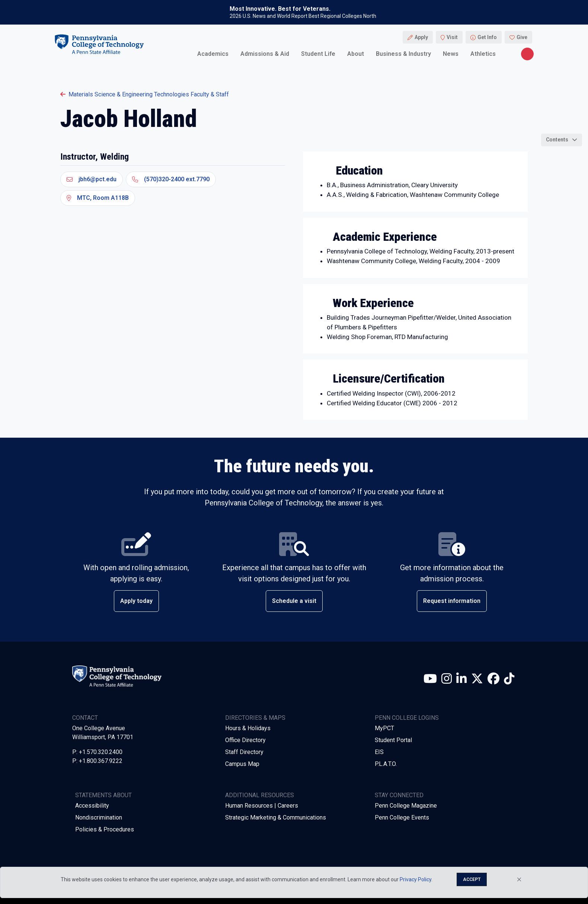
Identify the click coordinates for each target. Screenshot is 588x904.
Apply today (136, 601)
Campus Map (242, 764)
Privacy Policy (416, 879)
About (356, 54)
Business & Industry (403, 54)
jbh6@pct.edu (92, 179)
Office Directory (245, 740)
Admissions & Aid (265, 54)
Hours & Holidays (248, 728)
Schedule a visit (294, 601)
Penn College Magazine (406, 806)
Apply (421, 37)
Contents (557, 140)
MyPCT (384, 728)
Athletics (483, 54)
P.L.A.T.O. (386, 764)
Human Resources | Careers (262, 806)
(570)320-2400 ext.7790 (171, 179)
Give (522, 37)
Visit (452, 37)
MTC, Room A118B (98, 198)
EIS (379, 752)
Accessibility (92, 806)
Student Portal (393, 740)
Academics (213, 54)
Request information (452, 601)
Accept (472, 879)
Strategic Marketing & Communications (276, 817)
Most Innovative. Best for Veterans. (280, 9)
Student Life (318, 54)
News (451, 54)
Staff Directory (244, 752)
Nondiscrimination (99, 817)
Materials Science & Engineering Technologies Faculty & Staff (145, 94)
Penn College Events (402, 817)
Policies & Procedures (105, 829)
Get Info (487, 37)
